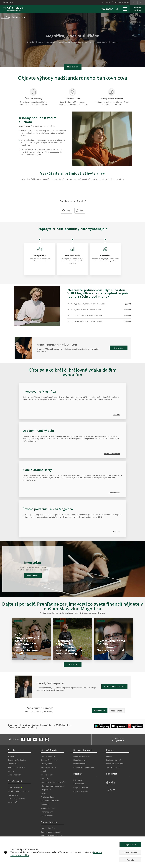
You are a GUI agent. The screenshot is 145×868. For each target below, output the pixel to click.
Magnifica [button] (7, 2)
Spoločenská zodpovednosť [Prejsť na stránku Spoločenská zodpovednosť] (19, 791)
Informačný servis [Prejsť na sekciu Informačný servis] (48, 756)
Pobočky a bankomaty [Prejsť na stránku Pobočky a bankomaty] (115, 764)
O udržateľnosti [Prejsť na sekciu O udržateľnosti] (15, 787)
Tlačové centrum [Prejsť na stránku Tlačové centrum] (113, 767)
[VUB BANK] (13, 9)
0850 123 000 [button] (117, 711)
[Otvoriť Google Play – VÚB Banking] (102, 726)
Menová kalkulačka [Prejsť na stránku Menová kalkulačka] (48, 767)
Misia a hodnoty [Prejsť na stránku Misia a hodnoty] (14, 775)
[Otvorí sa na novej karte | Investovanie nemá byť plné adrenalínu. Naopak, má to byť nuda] (114, 639)
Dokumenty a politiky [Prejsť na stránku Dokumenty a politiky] (16, 799)
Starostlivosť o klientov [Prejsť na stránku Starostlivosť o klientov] (17, 760)
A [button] (108, 790)
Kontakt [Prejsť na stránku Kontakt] (109, 756)
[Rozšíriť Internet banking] (137, 9)
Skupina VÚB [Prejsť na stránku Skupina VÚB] (13, 764)
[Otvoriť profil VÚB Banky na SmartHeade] (47, 740)
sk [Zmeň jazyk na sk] (134, 2)
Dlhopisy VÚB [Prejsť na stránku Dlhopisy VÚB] (46, 790)
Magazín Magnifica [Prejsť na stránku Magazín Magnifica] (81, 791)
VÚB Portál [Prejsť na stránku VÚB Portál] (45, 804)
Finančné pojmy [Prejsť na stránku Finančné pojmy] (47, 812)
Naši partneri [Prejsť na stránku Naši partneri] (13, 795)
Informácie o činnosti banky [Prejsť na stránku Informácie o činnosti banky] (84, 767)
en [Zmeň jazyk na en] (141, 2)
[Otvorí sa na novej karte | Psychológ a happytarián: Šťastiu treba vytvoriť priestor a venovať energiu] (72, 639)
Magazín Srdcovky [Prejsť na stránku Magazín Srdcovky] (81, 787)
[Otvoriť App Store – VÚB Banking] (119, 726)
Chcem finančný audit (112, 453)
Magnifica (5, 17)
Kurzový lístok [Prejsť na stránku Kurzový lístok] (46, 764)
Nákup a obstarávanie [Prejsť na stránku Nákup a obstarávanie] (17, 767)
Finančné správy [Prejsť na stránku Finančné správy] (80, 760)
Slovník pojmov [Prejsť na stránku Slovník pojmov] (47, 816)
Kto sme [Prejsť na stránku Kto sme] (11, 756)
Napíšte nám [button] (100, 711)
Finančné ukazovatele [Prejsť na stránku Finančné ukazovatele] (82, 756)
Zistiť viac (116, 414)
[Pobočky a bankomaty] (120, 2)
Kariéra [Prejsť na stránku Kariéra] (11, 771)
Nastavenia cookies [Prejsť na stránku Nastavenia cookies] (48, 808)
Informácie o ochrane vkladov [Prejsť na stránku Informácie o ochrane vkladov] (52, 786)
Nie (80, 211)
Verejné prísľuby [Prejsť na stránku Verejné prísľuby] (47, 797)
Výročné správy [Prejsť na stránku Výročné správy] (79, 764)
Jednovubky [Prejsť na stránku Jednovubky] (78, 780)
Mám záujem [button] (73, 67)
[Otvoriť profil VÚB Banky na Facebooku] (23, 740)
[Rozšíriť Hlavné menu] (125, 9)
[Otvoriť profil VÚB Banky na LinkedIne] (29, 740)
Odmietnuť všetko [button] (130, 852)
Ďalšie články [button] (72, 664)
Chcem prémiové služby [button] (114, 686)
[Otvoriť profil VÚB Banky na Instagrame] (41, 740)
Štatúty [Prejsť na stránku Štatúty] (43, 793)
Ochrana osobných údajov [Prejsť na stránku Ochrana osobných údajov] (51, 832)
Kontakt (106, 2)
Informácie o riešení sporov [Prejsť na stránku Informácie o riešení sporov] (52, 836)
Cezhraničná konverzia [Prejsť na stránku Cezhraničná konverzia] (50, 801)
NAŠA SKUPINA (107, 9)
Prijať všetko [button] (130, 845)
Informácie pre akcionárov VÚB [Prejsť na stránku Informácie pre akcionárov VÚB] (53, 782)
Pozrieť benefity (114, 493)
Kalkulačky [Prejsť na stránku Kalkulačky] (45, 779)
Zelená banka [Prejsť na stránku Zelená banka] (79, 784)
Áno (67, 211)
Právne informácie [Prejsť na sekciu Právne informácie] (48, 828)
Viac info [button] (130, 860)
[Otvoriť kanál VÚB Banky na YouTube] (35, 740)
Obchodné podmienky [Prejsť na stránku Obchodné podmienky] (49, 760)
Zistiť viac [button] (118, 348)
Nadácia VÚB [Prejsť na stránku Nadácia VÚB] (13, 802)
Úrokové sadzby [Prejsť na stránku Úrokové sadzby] (47, 775)
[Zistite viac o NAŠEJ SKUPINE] (117, 741)
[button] (117, 9)
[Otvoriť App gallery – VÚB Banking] (135, 726)
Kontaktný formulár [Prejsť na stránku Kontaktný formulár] (114, 760)
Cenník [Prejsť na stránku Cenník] (43, 771)
